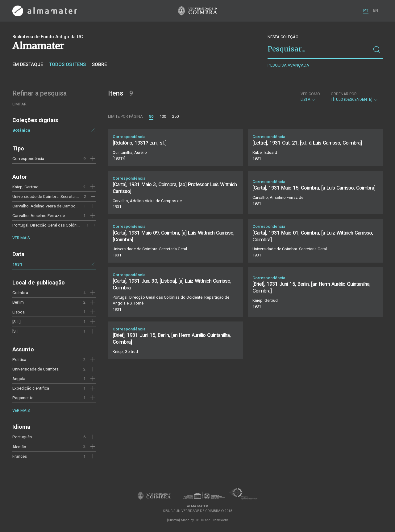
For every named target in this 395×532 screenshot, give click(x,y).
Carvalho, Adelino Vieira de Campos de (48, 206)
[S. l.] (17, 321)
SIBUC (199, 520)
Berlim (18, 302)
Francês (20, 456)
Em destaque (28, 64)
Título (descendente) (354, 97)
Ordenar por (344, 94)
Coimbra (20, 293)
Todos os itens (67, 64)
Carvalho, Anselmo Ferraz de (39, 215)
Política (19, 359)
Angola (19, 379)
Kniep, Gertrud (25, 187)
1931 (17, 264)
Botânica (21, 130)
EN (376, 10)
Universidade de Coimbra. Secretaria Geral (51, 196)
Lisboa (19, 312)
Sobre (99, 64)
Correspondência (28, 158)
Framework (220, 520)
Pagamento (23, 398)
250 (175, 116)
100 (163, 116)
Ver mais (21, 238)
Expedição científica (31, 388)
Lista (310, 97)
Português (22, 437)
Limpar (19, 104)
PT (366, 10)
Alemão (19, 447)
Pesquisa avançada (288, 65)
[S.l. (15, 331)
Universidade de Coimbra (35, 369)
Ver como (310, 94)
